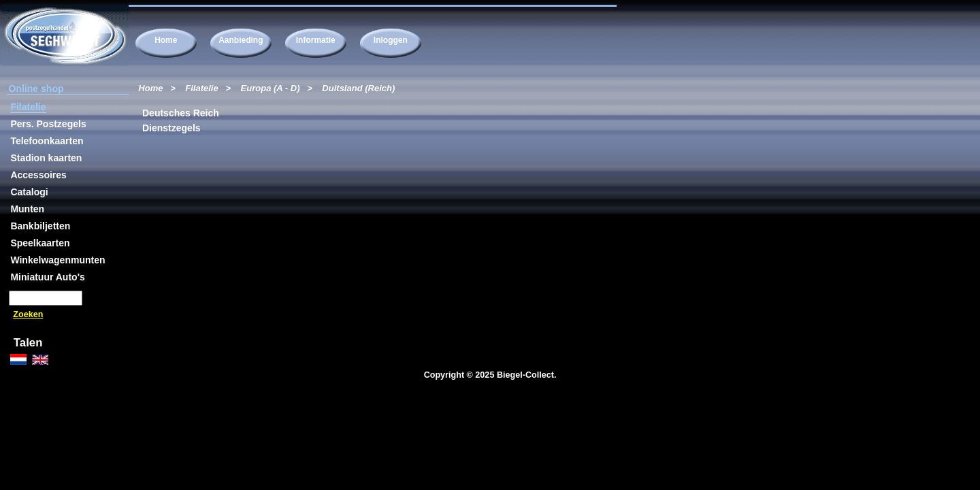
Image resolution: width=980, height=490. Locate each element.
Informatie (316, 40)
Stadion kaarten (46, 158)
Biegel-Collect (525, 375)
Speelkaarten (40, 243)
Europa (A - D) (271, 88)
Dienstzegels (171, 128)
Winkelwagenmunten (58, 260)
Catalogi (29, 192)
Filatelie (201, 88)
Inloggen (391, 40)
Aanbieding (241, 40)
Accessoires (38, 175)
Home (166, 40)
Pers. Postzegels (48, 124)
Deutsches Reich (180, 113)
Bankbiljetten (40, 226)
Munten (27, 209)
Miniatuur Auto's (47, 277)
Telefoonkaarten (47, 141)
